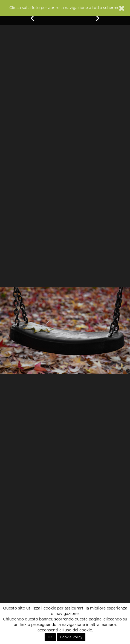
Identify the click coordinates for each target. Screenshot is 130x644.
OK (50, 637)
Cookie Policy (71, 637)
